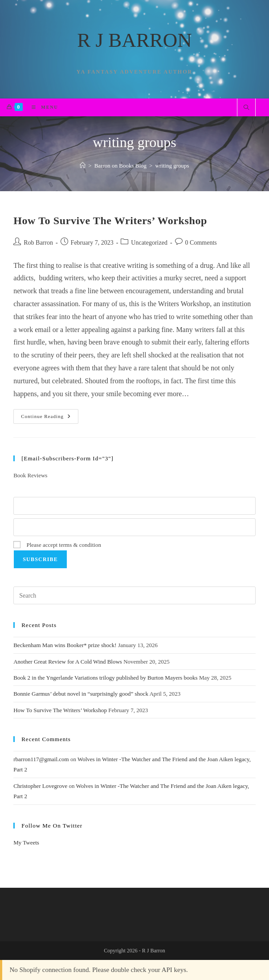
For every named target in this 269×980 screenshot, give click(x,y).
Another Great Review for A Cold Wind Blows (68, 662)
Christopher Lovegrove (40, 786)
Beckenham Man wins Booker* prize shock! (65, 645)
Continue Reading (50, 418)
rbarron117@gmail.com (41, 759)
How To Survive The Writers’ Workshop (110, 221)
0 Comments (201, 243)
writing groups (172, 166)
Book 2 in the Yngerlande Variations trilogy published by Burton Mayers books (105, 678)
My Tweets (26, 843)
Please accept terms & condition (57, 545)
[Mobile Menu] (42, 107)
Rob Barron (38, 243)
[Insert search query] (134, 595)
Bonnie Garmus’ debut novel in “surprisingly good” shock (81, 694)
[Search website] (246, 108)
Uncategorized (149, 243)
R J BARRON (134, 40)
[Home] (83, 166)
